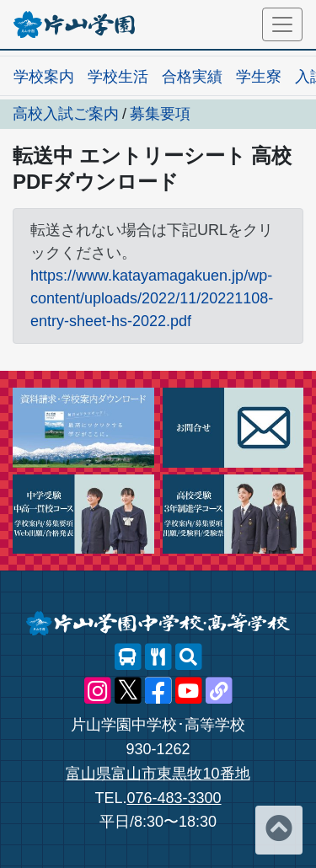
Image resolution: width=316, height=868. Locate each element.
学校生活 (118, 77)
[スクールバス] (128, 657)
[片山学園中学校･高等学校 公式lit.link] (219, 691)
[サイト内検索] (189, 657)
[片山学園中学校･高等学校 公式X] (128, 691)
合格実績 (192, 77)
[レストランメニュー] (158, 657)
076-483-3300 (174, 798)
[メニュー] (282, 24)
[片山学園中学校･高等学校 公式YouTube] (189, 691)
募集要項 (160, 114)
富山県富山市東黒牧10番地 (158, 774)
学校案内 (44, 77)
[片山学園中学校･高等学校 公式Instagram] (98, 691)
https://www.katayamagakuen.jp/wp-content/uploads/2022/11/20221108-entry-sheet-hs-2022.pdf (152, 298)
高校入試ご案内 (66, 114)
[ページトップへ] (279, 830)
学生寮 (259, 77)
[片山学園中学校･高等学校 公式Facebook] (158, 691)
